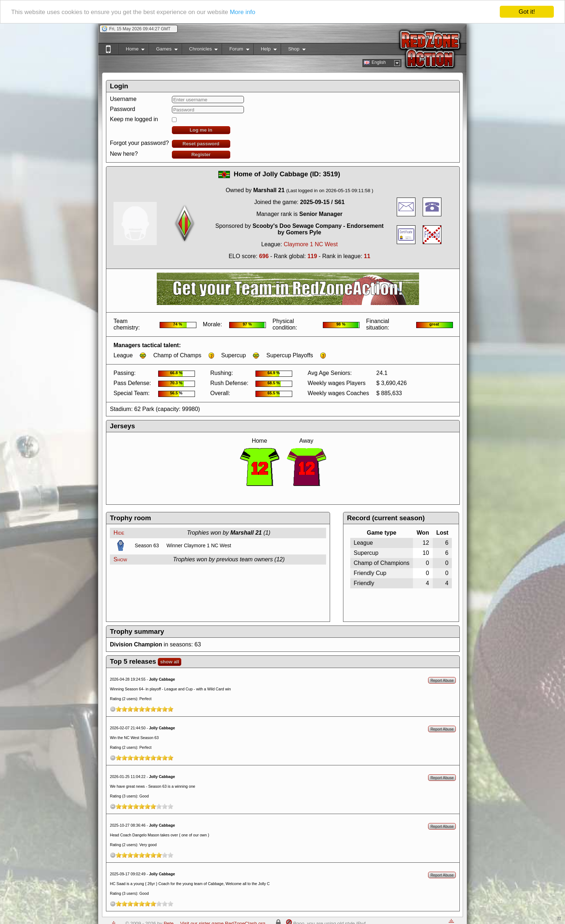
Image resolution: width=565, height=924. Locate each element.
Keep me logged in (134, 119)
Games (163, 50)
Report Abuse (442, 680)
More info (243, 12)
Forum (235, 50)
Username (123, 99)
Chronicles (200, 50)
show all (170, 662)
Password (123, 109)
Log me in (201, 130)
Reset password (201, 144)
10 (170, 709)
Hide (119, 533)
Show (120, 559)
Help (265, 50)
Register (201, 154)
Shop (293, 50)
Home (131, 50)
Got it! (527, 12)
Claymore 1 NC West (311, 244)
